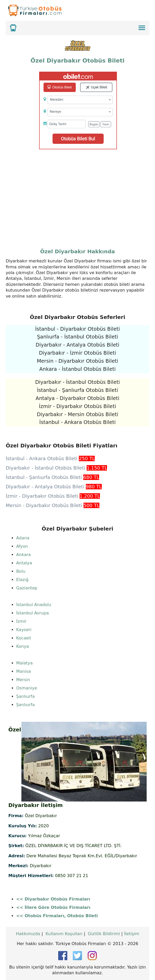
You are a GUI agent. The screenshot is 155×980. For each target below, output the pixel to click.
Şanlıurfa (25, 696)
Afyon (22, 546)
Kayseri (24, 630)
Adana (23, 538)
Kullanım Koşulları (64, 934)
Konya (23, 646)
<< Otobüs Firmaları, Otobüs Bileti (57, 916)
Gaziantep (27, 588)
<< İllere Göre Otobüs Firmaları (53, 907)
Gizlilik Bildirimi (104, 934)
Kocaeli (24, 638)
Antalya (24, 563)
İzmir (21, 621)
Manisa (23, 671)
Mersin (23, 680)
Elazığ (22, 580)
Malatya (24, 663)
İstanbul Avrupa (32, 613)
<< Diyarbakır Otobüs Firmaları (53, 899)
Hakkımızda (28, 934)
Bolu (21, 571)
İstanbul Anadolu (34, 605)
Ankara (23, 555)
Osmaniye (27, 688)
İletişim (132, 934)
